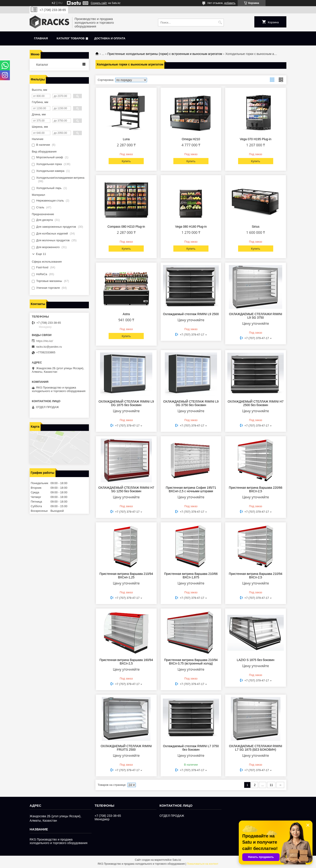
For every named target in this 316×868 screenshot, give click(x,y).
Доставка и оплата (110, 38)
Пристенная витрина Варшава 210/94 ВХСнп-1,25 (126, 576)
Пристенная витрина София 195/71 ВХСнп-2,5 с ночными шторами (191, 489)
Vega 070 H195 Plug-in (256, 139)
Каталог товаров (71, 38)
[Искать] (220, 23)
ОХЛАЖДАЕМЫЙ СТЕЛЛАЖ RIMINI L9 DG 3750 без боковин (191, 403)
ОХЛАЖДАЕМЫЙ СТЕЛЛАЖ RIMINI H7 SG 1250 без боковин (126, 489)
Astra (126, 314)
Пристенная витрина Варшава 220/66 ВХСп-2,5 (256, 489)
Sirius (256, 227)
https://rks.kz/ (45, 341)
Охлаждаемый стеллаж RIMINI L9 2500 (191, 314)
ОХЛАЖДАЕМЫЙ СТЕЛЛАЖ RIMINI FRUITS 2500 (126, 748)
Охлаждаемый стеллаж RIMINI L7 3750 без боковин (191, 748)
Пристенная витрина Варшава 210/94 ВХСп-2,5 (256, 576)
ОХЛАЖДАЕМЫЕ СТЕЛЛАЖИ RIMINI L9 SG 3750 (256, 316)
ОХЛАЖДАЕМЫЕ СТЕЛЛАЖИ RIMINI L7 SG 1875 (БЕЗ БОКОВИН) (256, 748)
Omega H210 (191, 139)
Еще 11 (41, 254)
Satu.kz (177, 860)
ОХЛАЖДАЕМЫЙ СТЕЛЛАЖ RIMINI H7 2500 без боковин (256, 403)
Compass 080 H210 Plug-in (126, 227)
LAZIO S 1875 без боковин (256, 660)
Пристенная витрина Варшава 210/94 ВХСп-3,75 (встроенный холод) (191, 662)
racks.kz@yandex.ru (49, 347)
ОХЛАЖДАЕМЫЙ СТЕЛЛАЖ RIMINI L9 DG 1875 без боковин (126, 403)
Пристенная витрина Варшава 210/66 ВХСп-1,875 (191, 576)
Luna (126, 139)
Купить (126, 161)
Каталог (42, 64)
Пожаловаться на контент (202, 864)
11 (271, 785)
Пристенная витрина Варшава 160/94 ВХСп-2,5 (126, 662)
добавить (230, 3)
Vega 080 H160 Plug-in (191, 227)
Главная (41, 38)
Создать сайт (99, 3)
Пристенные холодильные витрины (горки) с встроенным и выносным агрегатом (165, 54)
